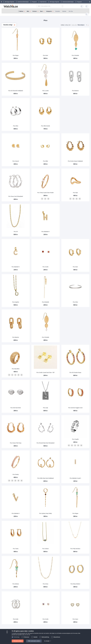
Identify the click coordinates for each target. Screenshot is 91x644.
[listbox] (34, 353)
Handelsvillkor (28, 618)
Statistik (36, 637)
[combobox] (47, 6)
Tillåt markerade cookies (34, 641)
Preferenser (27, 637)
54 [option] (33, 353)
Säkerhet (12, 620)
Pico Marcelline (34, 346)
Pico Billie (56, 151)
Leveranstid (12, 615)
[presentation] (2, 2)
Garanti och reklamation (48, 615)
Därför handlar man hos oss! (31, 613)
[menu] (45, 11)
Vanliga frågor (13, 613)
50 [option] (27, 353)
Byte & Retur (13, 618)
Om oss (26, 610)
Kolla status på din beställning (50, 618)
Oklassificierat (57, 637)
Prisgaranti (34, 2)
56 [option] (36, 353)
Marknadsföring (45, 637)
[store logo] (11, 6)
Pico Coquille (79, 413)
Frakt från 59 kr (43, 2)
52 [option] (30, 353)
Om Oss (71, 11)
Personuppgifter (28, 615)
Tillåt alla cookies (18, 641)
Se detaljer (47, 641)
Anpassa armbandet (48, 613)
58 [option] (40, 353)
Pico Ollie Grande (56, 118)
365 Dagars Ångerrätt (54, 2)
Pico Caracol (34, 151)
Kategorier (49, 11)
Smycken (58, 11)
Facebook (51, 628)
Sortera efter (74, 23)
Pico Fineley (34, 446)
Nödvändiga (17, 637)
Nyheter (64, 11)
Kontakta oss (13, 610)
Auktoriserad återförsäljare (23, 2)
